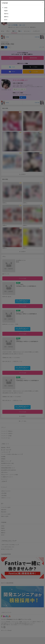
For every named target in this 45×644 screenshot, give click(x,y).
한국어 (6, 20)
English (6, 11)
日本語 (6, 8)
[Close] (43, 3)
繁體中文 (6, 17)
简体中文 (6, 14)
